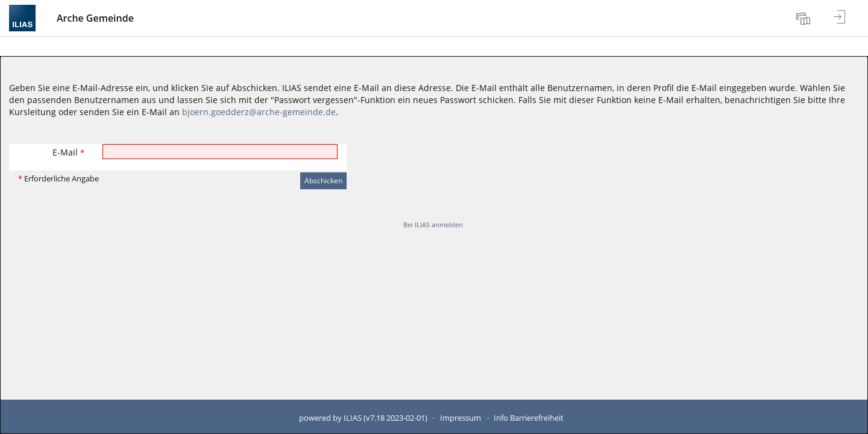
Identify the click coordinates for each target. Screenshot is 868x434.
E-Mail (68, 152)
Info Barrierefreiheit (529, 418)
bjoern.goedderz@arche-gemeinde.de (259, 112)
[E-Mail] (220, 152)
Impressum (461, 418)
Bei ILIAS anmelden (433, 225)
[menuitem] (805, 18)
